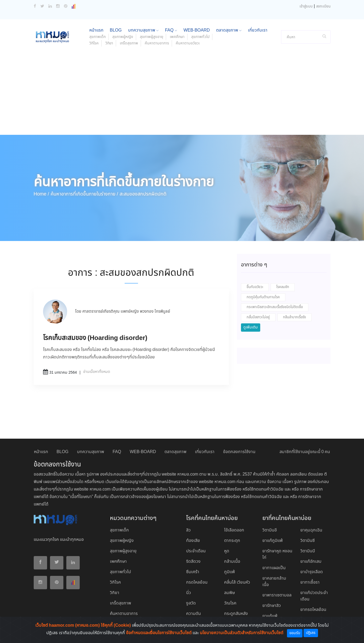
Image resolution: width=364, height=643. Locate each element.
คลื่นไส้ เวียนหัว (237, 582)
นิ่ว (189, 593)
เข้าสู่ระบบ (306, 7)
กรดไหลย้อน (197, 582)
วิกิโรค (94, 43)
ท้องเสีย (193, 541)
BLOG (116, 30)
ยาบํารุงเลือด (312, 572)
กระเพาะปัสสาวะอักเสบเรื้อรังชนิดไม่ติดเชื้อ (275, 307)
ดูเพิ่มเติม (251, 327)
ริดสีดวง (193, 562)
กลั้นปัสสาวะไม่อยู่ (258, 317)
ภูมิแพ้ (229, 572)
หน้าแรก (96, 30)
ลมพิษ (229, 593)
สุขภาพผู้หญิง (123, 37)
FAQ (171, 30)
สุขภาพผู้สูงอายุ (152, 37)
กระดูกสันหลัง (236, 614)
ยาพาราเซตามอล (277, 595)
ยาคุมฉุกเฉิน (311, 530)
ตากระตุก (232, 541)
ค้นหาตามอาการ (157, 43)
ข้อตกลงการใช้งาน (239, 452)
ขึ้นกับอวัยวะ (255, 287)
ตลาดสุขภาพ (229, 30)
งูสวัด (191, 603)
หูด (227, 551)
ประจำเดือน (196, 551)
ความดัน (194, 614)
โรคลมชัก (283, 287)
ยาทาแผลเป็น (274, 568)
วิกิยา (109, 43)
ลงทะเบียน (323, 7)
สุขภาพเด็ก (97, 37)
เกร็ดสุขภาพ (129, 43)
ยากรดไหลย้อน (313, 610)
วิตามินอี (270, 530)
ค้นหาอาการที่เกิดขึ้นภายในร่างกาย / (84, 194)
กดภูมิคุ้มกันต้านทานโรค (263, 297)
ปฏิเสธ (311, 633)
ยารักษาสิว (272, 606)
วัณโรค (230, 603)
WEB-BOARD (197, 30)
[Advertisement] (182, 95)
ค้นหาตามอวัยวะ (188, 43)
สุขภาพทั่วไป (200, 37)
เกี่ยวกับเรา (258, 30)
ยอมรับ (295, 633)
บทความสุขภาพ (143, 30)
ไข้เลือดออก (234, 530)
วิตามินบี (308, 551)
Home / (41, 194)
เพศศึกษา (177, 37)
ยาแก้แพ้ (270, 616)
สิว (188, 530)
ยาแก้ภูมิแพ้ (273, 541)
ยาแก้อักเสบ (311, 562)
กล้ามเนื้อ (232, 562)
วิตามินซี (308, 541)
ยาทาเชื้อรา (310, 582)
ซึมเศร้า (193, 572)
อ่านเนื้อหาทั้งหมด (97, 372)
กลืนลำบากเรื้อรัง (294, 317)
